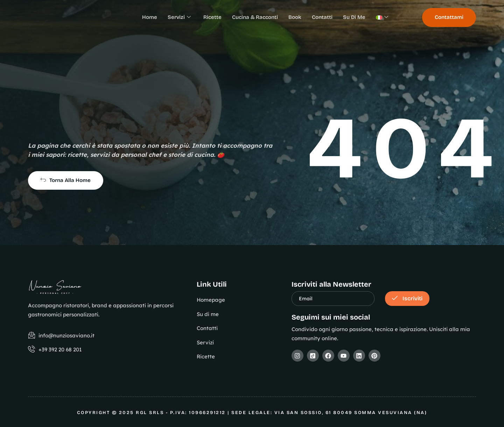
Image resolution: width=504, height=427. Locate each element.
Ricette (212, 17)
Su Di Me (354, 17)
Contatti (322, 17)
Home (150, 17)
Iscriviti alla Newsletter (331, 284)
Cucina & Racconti (255, 17)
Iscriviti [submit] (407, 298)
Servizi (179, 17)
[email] (333, 299)
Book (295, 17)
